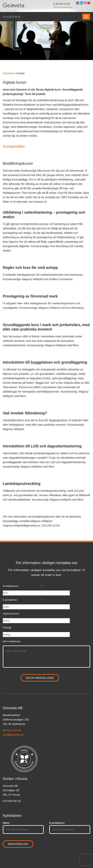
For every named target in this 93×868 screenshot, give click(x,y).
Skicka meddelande (63, 7)
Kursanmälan (14, 146)
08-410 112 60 (12, 730)
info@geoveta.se (13, 735)
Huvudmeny (12, 17)
